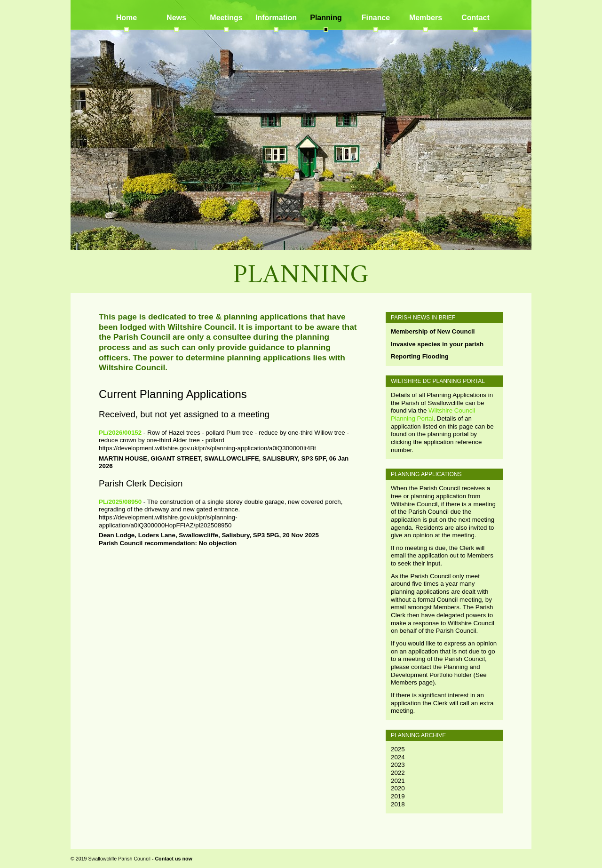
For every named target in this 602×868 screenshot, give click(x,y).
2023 (398, 765)
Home (127, 18)
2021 (398, 781)
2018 (398, 804)
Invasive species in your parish (437, 344)
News (176, 18)
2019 (398, 796)
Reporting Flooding (420, 356)
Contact (475, 18)
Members (426, 18)
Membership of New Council (433, 331)
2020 (398, 788)
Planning (326, 18)
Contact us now (173, 859)
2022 (398, 773)
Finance (376, 18)
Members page (412, 682)
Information (276, 18)
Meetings (226, 18)
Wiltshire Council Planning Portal (433, 414)
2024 (398, 757)
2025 (398, 749)
